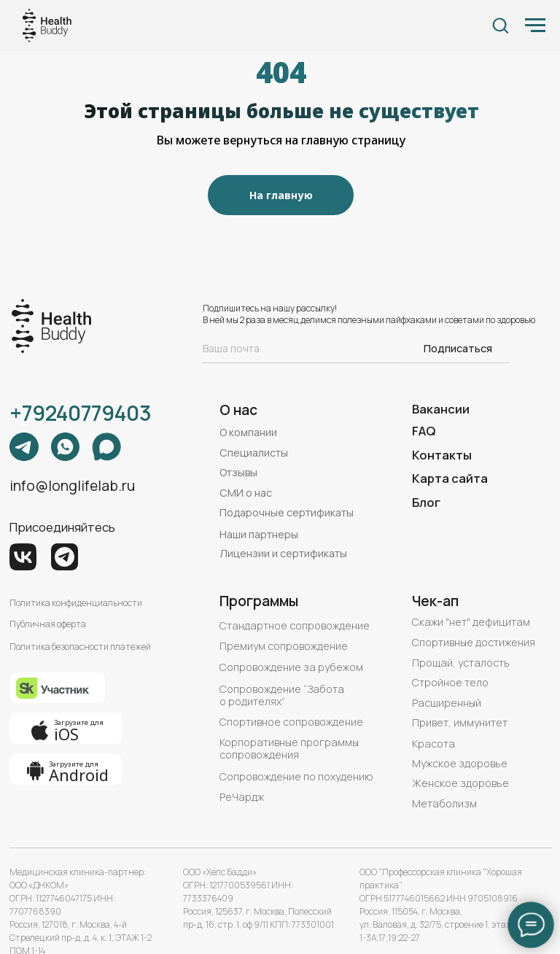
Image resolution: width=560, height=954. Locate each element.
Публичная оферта (48, 624)
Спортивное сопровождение (291, 722)
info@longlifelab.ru (72, 486)
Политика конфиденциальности (76, 603)
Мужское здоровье (460, 763)
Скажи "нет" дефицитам (471, 622)
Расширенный (447, 703)
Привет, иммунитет (460, 722)
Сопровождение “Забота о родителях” (282, 695)
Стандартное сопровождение (295, 625)
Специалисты (254, 453)
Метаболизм (444, 803)
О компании (248, 432)
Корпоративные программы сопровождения (289, 748)
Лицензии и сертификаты (283, 553)
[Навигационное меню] (535, 26)
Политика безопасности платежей (80, 647)
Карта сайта (450, 478)
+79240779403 (81, 413)
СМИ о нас (246, 493)
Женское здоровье (460, 783)
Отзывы (238, 472)
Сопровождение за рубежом (291, 667)
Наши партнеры (259, 534)
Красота (433, 744)
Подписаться (458, 348)
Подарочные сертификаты (287, 512)
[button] (500, 25)
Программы (259, 601)
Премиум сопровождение (284, 646)
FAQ (424, 431)
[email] (300, 348)
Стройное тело (450, 682)
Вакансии (441, 409)
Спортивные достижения (474, 642)
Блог (426, 502)
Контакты (442, 455)
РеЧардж (242, 797)
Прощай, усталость (461, 663)
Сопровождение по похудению (296, 776)
